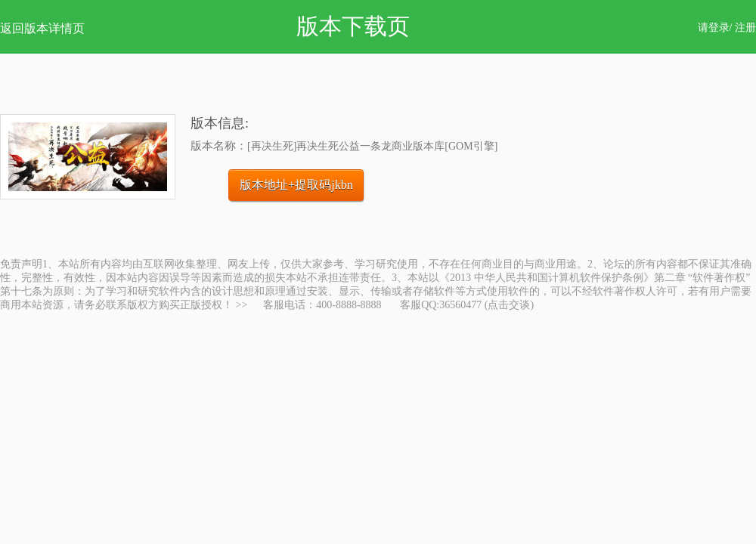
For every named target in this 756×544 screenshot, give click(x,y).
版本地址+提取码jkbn (296, 185)
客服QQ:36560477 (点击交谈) (467, 305)
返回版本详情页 (42, 28)
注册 (745, 28)
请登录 (714, 28)
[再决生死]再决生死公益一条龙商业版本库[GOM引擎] (372, 146)
